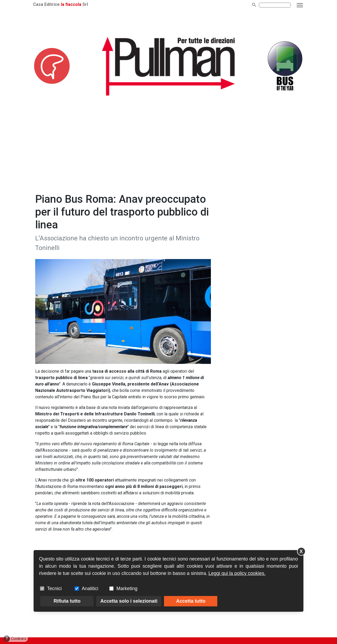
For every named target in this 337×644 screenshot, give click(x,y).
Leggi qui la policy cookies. (237, 573)
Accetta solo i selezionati (129, 601)
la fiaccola (71, 4)
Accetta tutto (191, 601)
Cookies (15, 639)
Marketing (127, 589)
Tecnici (54, 589)
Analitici (90, 589)
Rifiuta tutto (67, 601)
